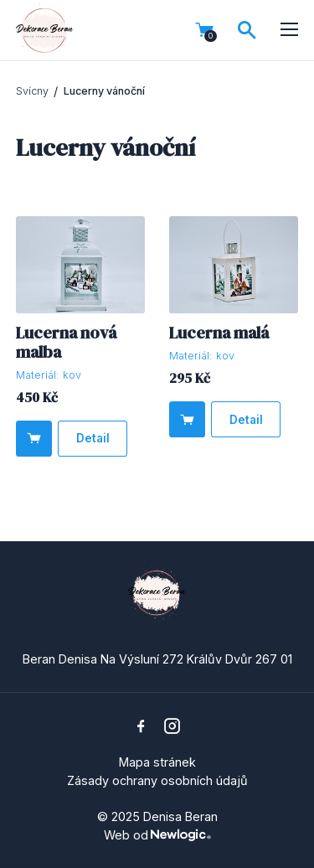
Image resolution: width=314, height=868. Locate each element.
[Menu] (290, 30)
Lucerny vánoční (104, 91)
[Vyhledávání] (247, 30)
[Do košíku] (34, 439)
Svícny (32, 91)
